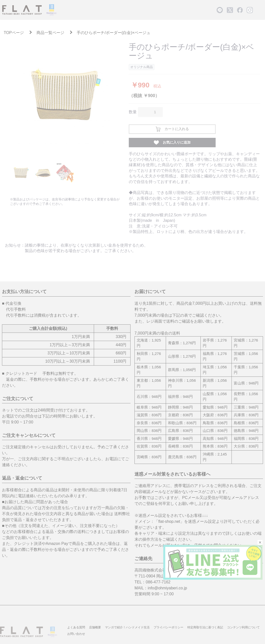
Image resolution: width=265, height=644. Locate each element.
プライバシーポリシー (168, 627)
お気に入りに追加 (172, 143)
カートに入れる (172, 129)
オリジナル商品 (142, 67)
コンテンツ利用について (243, 627)
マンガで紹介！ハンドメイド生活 (127, 627)
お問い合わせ (76, 634)
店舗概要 (95, 627)
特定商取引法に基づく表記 (205, 627)
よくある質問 (76, 627)
